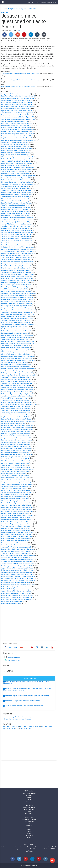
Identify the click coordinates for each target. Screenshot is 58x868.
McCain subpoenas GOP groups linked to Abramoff (17, 297)
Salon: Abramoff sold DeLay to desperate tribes (16, 348)
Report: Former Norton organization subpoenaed (17, 409)
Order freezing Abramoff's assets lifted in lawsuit (17, 451)
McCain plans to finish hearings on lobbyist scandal (17, 373)
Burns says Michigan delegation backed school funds (18, 356)
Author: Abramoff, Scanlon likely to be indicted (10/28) (18, 469)
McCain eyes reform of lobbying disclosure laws (16, 448)
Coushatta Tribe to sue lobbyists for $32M (15, 497)
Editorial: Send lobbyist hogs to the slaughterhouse (17, 522)
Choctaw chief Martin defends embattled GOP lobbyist (18, 574)
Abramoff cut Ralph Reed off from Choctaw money (18, 130)
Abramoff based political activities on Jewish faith (17, 249)
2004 (13, 728)
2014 (22, 726)
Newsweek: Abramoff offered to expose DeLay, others (19, 343)
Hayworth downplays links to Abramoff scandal (16, 136)
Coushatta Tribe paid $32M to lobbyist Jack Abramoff (18, 581)
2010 (38, 726)
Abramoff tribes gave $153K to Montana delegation (18, 222)
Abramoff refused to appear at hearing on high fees (18, 232)
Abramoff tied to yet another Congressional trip (16, 237)
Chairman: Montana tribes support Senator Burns (17, 379)
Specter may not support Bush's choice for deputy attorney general (22, 80)
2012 (30, 726)
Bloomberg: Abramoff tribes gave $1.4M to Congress (18, 218)
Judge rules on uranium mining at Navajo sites (18, 719)
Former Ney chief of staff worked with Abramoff (17, 455)
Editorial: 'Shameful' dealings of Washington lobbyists (18, 430)
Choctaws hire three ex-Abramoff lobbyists (15, 142)
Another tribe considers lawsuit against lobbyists (17, 492)
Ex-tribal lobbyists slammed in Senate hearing (15, 513)
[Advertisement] (29, 621)
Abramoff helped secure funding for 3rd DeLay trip (17, 354)
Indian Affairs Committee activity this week (15, 557)
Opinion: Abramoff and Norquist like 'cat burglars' (16, 213)
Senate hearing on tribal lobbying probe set (15, 543)
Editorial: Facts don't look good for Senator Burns (17, 402)
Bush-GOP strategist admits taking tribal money (16, 541)
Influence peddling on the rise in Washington (15, 186)
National (29, 826)
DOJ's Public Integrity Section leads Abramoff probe (18, 199)
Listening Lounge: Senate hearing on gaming (17, 717)
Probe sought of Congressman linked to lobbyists (17, 427)
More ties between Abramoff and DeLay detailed (17, 268)
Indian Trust (29, 817)
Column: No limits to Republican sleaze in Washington (18, 167)
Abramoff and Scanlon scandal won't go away (16, 432)
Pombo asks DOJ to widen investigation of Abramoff (18, 102)
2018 (5, 726)
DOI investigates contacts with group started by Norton (19, 404)
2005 (9, 728)
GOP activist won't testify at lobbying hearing (15, 201)
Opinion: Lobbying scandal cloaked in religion (15, 327)
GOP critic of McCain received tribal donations (16, 467)
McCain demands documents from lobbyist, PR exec (17, 570)
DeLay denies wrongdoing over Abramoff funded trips (18, 314)
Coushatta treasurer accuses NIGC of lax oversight (17, 572)
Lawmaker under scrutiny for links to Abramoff (16, 207)
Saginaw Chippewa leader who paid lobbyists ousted (18, 560)
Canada (29, 798)
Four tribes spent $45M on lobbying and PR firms (17, 599)
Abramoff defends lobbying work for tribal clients (17, 295)
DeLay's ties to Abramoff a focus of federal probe (17, 335)
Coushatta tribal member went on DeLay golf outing (18, 243)
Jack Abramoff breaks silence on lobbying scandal (17, 258)
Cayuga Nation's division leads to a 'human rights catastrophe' (24, 706)
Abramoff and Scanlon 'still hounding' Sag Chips (16, 291)
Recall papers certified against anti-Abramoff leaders (18, 318)
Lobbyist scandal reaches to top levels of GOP (16, 499)
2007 (51, 726)
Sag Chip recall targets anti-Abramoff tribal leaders (17, 417)
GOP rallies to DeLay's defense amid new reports (17, 352)
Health (29, 812)
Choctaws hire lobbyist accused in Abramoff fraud (17, 157)
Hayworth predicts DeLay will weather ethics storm (17, 390)
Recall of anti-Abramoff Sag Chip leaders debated (17, 266)
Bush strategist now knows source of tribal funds (17, 536)
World (29, 837)
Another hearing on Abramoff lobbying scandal (16, 188)
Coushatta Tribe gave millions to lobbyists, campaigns (18, 184)
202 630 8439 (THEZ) (15, 660)
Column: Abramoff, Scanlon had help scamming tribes (18, 369)
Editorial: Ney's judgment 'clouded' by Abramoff (16, 434)
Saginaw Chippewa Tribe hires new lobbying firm (16, 591)
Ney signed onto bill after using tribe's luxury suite (17, 264)
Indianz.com (33, 866)
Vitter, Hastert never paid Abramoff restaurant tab (17, 312)
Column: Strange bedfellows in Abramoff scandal (17, 392)
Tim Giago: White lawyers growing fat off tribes (16, 272)
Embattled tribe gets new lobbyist (12, 604)
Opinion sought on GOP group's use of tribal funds (17, 195)
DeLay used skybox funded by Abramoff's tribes (16, 302)
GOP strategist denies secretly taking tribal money (17, 551)
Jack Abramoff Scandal (29, 819)
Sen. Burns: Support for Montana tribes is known (16, 329)
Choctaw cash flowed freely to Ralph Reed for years (18, 107)
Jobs (54, 2)
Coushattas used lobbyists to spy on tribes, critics (17, 534)
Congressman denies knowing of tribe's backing (16, 482)
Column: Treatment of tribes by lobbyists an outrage (18, 341)
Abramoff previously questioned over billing (15, 362)
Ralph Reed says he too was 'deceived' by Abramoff (18, 364)
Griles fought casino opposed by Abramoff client (17, 396)
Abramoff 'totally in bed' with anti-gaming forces (16, 446)
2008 (47, 726)
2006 (5, 728)
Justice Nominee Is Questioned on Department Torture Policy (20, 74)
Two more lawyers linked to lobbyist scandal (15, 476)
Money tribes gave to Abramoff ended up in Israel (17, 279)
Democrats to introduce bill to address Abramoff (17, 304)
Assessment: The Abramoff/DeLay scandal (15, 346)
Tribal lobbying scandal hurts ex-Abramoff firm (16, 413)
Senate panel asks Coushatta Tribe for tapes (15, 471)
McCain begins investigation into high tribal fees (16, 593)
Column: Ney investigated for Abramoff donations (17, 230)
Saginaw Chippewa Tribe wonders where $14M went (17, 568)
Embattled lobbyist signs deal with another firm (16, 587)
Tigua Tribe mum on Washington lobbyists (15, 488)
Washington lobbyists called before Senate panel (17, 520)
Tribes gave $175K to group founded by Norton (16, 411)
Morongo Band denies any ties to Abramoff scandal (18, 299)
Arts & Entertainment (29, 793)
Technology (29, 835)
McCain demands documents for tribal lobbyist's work (18, 585)
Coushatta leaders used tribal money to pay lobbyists (18, 578)
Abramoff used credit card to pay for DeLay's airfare (18, 274)
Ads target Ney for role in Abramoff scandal (15, 197)
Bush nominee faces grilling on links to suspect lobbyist (18, 86)
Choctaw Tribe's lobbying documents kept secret (17, 501)
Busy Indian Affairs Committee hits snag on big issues (18, 555)
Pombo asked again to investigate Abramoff (15, 333)
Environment (29, 805)
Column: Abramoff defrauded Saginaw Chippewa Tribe (18, 117)
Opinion (29, 829)
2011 (34, 726)
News (29, 2)
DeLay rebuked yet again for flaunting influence (16, 495)
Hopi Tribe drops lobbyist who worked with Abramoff (18, 134)
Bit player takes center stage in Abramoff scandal (17, 148)
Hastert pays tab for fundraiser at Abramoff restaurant (19, 310)
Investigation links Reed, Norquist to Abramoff (16, 144)
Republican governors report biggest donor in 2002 (17, 566)
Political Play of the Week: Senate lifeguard (15, 151)
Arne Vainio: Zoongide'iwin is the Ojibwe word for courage (23, 701)
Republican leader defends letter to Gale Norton (16, 209)
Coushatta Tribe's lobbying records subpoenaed (16, 547)
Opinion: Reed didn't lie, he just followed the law (16, 161)
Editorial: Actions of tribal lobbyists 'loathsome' (16, 528)
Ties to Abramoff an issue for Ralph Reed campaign (18, 325)
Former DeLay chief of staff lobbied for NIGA (16, 270)
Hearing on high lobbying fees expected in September (18, 549)
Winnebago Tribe (39, 849)
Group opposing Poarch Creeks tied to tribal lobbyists (18, 532)
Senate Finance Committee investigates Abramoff (17, 381)
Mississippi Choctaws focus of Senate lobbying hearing (19, 176)
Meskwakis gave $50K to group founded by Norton (17, 287)
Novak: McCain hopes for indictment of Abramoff (17, 285)
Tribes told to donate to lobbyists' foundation (16, 526)
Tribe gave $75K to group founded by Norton (15, 398)
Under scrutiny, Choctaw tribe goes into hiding (16, 174)
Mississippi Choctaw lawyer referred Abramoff (16, 453)
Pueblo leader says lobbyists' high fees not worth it (17, 507)
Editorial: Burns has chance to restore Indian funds (17, 358)
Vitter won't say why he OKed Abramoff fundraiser (17, 383)
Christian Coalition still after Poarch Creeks (15, 480)
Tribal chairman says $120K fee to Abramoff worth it (18, 564)
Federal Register (47, 2)
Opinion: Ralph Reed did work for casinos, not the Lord (18, 375)
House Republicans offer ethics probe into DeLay (17, 306)
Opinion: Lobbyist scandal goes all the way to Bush (17, 484)
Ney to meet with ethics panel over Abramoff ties (17, 436)
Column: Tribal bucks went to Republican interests (17, 224)
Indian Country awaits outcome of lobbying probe (17, 562)
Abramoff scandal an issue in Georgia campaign (16, 239)
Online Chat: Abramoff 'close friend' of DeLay (16, 478)
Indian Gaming (36, 2)
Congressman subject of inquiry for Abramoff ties (17, 438)
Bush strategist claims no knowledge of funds (16, 539)
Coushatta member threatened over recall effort (16, 545)
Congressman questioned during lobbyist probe (16, 442)
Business (29, 796)
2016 (13, 726)
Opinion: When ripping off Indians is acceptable (16, 350)
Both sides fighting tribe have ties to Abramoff (16, 367)
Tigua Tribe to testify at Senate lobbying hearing (16, 461)
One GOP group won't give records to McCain (15, 289)
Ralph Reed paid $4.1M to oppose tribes (14, 474)
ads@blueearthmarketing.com (17, 9)
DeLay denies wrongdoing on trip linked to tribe (16, 385)
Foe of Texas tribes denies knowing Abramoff (16, 323)
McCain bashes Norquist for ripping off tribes (15, 109)
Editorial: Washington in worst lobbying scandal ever (17, 169)
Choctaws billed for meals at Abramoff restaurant (17, 100)
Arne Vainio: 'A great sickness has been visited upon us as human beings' (27, 696)
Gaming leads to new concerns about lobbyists (16, 216)
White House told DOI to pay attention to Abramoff (17, 190)
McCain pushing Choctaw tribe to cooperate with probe (19, 576)
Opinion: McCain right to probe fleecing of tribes (16, 316)
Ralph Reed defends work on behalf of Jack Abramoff (18, 96)
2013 (26, 726)
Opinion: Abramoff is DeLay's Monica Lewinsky (16, 337)
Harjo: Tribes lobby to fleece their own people (15, 155)
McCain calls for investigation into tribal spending (17, 597)
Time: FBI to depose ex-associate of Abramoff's (17, 320)
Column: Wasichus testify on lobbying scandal (16, 178)
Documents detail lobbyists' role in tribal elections (17, 503)
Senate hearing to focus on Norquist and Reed (16, 211)
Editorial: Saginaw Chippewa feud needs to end (16, 283)
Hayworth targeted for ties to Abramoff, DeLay (16, 115)
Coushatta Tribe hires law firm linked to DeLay (16, 377)
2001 (26, 728)
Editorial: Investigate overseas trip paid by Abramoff (18, 394)
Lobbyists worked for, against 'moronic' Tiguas (16, 530)
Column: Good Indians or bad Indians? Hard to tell (17, 276)
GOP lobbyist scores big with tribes (12, 602)
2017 (9, 726)
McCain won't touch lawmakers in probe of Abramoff (18, 262)
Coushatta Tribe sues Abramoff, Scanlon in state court (19, 293)
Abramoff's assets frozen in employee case (15, 463)
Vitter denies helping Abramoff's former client (16, 406)
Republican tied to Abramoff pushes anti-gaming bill (17, 192)
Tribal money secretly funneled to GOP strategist (16, 553)
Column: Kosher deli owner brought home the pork (17, 132)
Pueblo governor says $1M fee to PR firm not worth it (18, 595)
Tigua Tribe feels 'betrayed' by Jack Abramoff (15, 205)
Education (29, 802)
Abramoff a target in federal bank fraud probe (16, 260)
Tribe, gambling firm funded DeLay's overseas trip (17, 400)
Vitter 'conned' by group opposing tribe (13, 465)
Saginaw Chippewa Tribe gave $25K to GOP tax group (18, 281)
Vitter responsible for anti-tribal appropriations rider (17, 388)
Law (29, 823)
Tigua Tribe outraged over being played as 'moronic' (17, 524)
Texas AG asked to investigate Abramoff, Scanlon (17, 509)
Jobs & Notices (29, 821)
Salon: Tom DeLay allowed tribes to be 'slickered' (16, 505)
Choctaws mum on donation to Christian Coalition (17, 104)
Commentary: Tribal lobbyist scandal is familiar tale (17, 425)
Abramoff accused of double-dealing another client (17, 241)
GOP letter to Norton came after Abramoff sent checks (19, 360)
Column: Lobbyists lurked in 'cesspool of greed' (16, 518)
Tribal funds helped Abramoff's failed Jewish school (18, 220)
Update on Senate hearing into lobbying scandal (16, 180)
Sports (29, 833)
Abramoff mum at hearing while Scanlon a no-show (17, 515)
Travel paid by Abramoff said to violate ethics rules (17, 251)
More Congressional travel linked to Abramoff (16, 255)
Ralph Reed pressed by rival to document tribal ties (17, 163)
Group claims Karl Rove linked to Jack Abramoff (16, 94)
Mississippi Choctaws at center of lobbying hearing (17, 182)
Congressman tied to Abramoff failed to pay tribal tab (18, 308)
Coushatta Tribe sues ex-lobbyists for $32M (15, 459)
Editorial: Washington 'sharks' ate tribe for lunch (16, 419)
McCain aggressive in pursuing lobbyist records (16, 583)
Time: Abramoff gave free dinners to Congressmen (17, 113)
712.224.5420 (31, 9)
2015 (17, 726)
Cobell (29, 800)
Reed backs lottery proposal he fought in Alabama (17, 123)
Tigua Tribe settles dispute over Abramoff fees (16, 415)
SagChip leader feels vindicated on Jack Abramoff (17, 138)
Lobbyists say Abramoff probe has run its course (17, 440)
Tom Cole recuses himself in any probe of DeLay (17, 245)
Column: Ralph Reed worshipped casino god (15, 121)
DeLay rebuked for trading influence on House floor (17, 511)
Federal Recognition (29, 807)
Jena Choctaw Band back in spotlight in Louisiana (17, 371)
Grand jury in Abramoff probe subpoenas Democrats (18, 226)
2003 (17, 728)
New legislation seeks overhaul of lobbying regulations (18, 253)
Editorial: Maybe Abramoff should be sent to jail (16, 127)
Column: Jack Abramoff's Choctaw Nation (15, 165)
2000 (30, 728)
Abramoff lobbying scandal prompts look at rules (17, 234)
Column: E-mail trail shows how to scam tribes (16, 146)
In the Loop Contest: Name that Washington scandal (18, 247)
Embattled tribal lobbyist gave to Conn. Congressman (18, 589)
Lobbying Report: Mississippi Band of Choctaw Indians (18, 140)
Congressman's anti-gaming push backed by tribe (17, 486)
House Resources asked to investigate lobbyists (16, 490)
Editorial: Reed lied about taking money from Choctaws (18, 159)
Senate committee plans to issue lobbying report (17, 171)
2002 (22, 728)
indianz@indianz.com (14, 657)
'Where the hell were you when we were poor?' (16, 339)
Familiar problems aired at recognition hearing (15, 228)
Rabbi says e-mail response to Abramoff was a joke (18, 125)
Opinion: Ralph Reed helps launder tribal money (16, 153)
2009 (43, 726)
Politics (5, 12)
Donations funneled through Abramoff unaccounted (18, 421)
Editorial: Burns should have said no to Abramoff (17, 331)
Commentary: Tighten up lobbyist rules (13, 423)
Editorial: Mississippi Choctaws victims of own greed (18, 98)
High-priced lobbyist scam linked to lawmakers (16, 457)
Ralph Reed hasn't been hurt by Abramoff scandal (17, 203)
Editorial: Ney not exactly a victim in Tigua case (16, 444)
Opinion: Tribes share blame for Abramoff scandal (17, 111)
